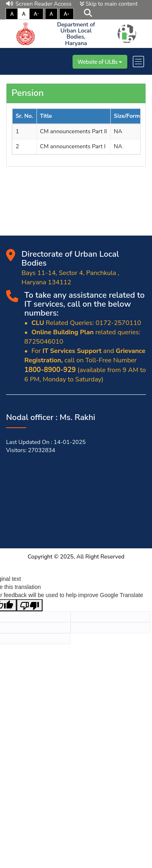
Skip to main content (109, 4)
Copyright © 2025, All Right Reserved (76, 557)
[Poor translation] (30, 605)
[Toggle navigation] (138, 62)
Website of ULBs (100, 62)
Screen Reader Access (39, 4)
